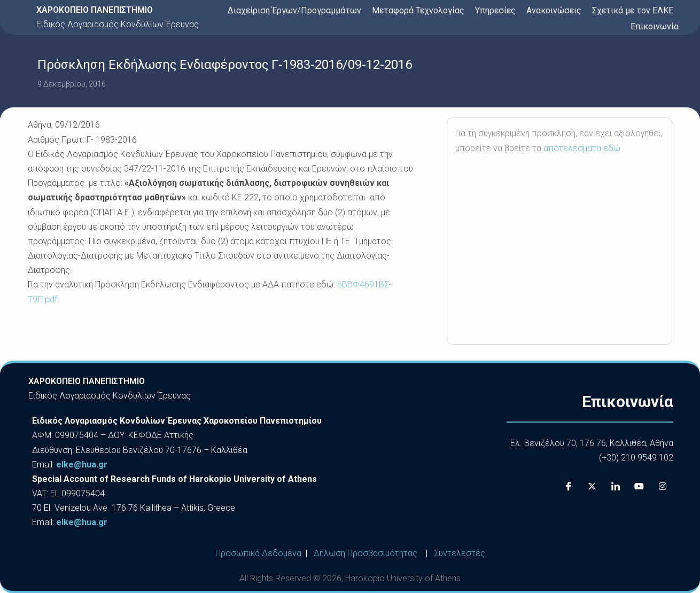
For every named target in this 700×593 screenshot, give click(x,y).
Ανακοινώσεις (554, 10)
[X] (592, 486)
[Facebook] (569, 486)
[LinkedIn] (616, 486)
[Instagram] (663, 486)
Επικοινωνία (655, 26)
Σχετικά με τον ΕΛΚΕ (633, 10)
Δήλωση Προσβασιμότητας (365, 553)
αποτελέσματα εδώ (582, 148)
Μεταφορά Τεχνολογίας (418, 10)
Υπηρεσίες (495, 10)
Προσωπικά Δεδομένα (258, 553)
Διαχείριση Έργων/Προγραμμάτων (294, 10)
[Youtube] (639, 486)
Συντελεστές (460, 553)
